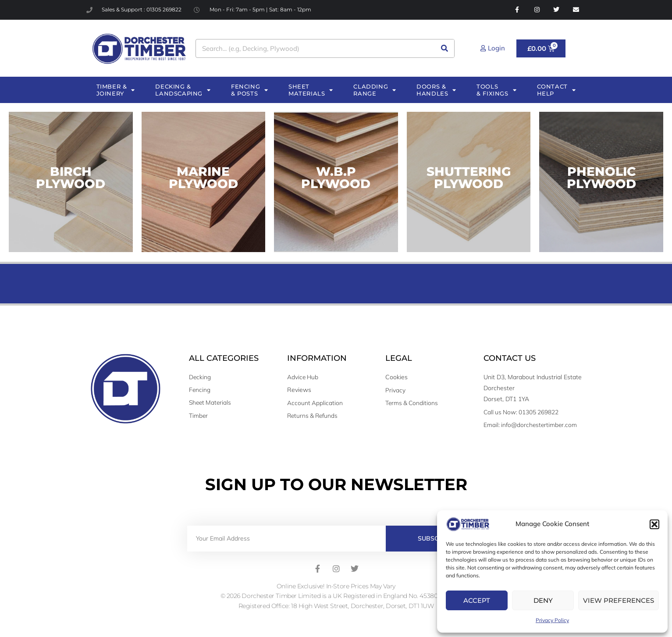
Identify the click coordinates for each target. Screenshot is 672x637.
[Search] (445, 48)
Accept (477, 600)
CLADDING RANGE (375, 90)
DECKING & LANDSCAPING (183, 90)
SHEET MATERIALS (311, 90)
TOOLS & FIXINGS (496, 90)
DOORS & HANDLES (436, 90)
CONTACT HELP (556, 90)
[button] (654, 524)
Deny (543, 600)
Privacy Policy (552, 620)
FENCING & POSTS (250, 90)
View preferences (619, 600)
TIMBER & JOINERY (116, 90)
